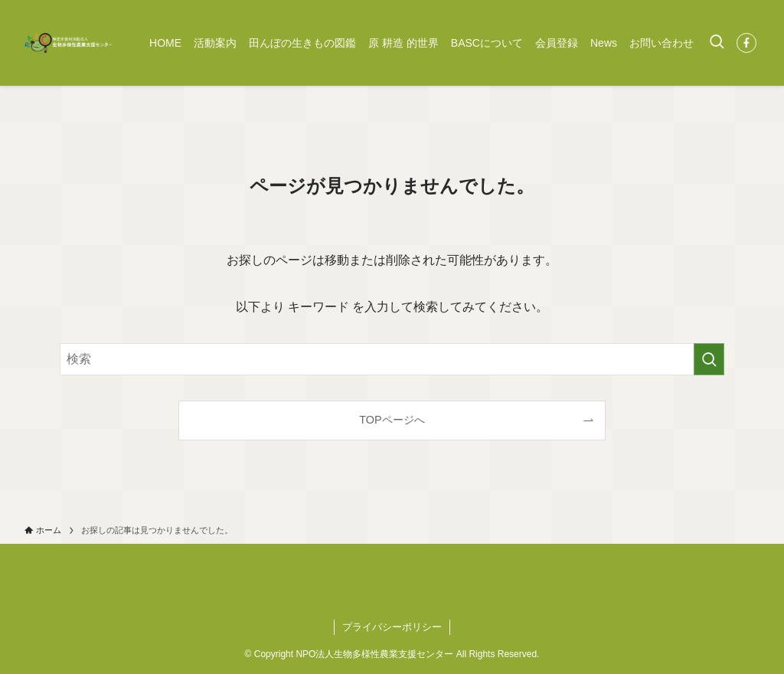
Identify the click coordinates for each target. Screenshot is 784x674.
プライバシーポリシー (392, 627)
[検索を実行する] (709, 359)
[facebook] (746, 43)
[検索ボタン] (717, 43)
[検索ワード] (392, 359)
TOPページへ (392, 420)
